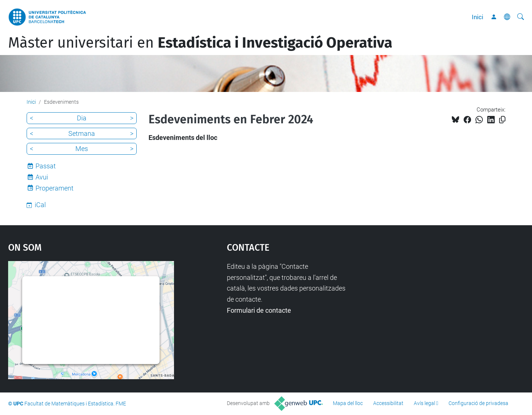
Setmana (82, 133)
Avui (42, 177)
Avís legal (424, 403)
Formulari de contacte (259, 310)
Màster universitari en (200, 43)
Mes (82, 149)
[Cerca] (521, 17)
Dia (82, 118)
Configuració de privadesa (478, 403)
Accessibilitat (388, 403)
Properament (54, 188)
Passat (46, 166)
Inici (478, 17)
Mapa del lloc (348, 403)
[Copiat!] (502, 120)
